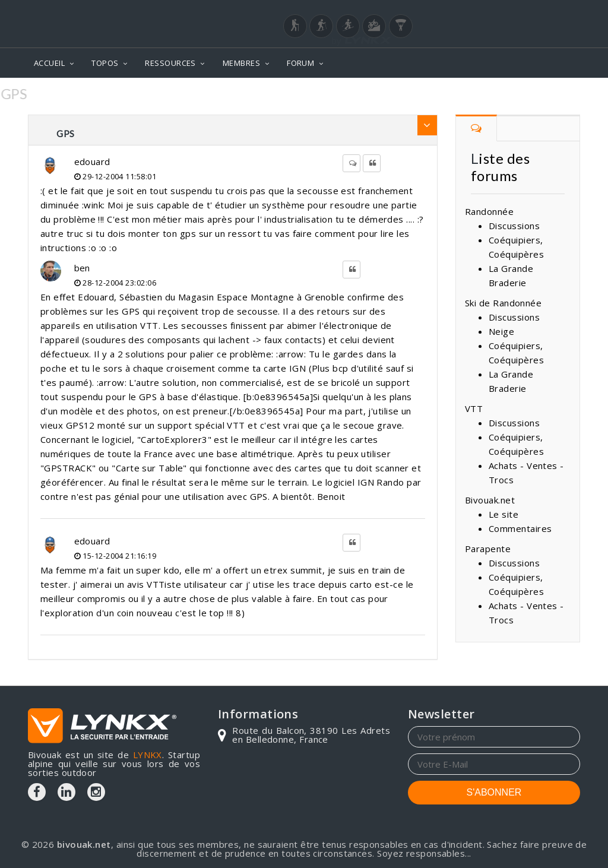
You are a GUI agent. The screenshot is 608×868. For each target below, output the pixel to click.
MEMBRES (241, 63)
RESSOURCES (170, 63)
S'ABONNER (494, 792)
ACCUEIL (49, 63)
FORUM (300, 63)
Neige (501, 331)
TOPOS (105, 63)
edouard (92, 161)
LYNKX (148, 755)
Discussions (514, 226)
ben (82, 268)
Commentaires (520, 528)
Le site (503, 514)
